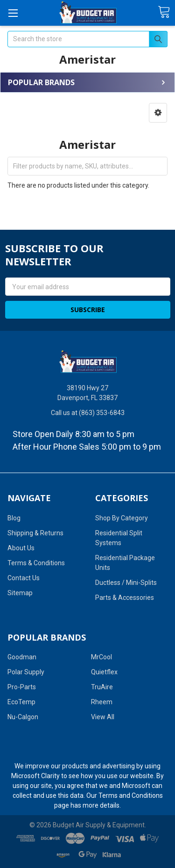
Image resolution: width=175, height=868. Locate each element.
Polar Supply (26, 672)
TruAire (102, 687)
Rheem (102, 702)
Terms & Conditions (36, 563)
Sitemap (20, 593)
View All (103, 717)
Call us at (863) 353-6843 (88, 413)
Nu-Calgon (23, 717)
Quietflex (104, 672)
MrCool (101, 657)
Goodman (22, 657)
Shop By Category (122, 518)
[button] (158, 113)
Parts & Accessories (125, 598)
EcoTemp (21, 702)
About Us (21, 548)
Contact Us (24, 578)
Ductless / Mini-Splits (126, 583)
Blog (14, 518)
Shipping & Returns (35, 533)
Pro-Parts (22, 687)
